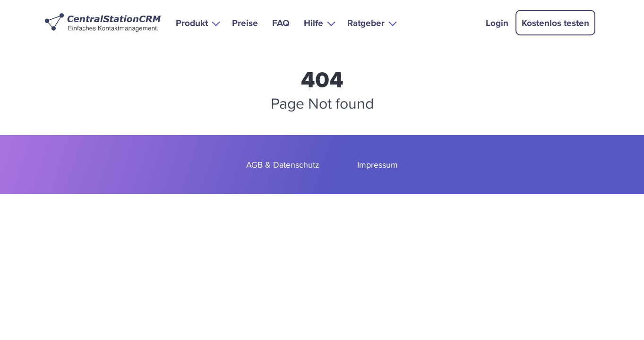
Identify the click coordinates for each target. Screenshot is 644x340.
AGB (254, 165)
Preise (245, 23)
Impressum (378, 165)
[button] (197, 22)
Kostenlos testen (555, 23)
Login (497, 23)
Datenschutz (296, 165)
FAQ (281, 23)
